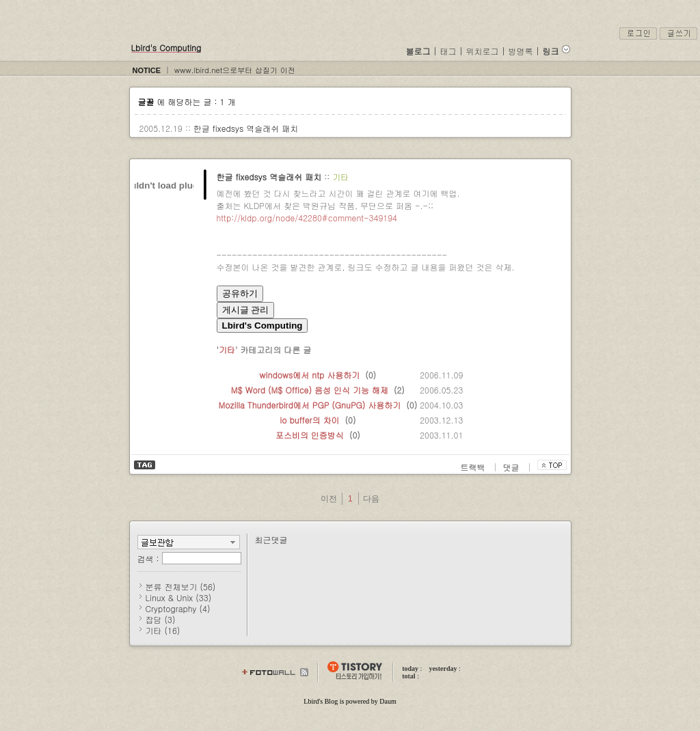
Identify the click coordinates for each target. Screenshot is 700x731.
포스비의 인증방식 (310, 435)
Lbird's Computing (166, 47)
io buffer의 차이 (309, 420)
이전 (329, 499)
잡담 (161, 619)
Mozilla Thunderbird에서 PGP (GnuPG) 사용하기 (310, 405)
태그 (448, 51)
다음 (371, 499)
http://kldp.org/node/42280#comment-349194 (307, 218)
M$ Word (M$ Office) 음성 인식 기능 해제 (310, 390)
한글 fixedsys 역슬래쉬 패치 (246, 128)
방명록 (521, 51)
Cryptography (178, 608)
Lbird (311, 701)
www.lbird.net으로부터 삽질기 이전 (235, 70)
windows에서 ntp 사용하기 (310, 375)
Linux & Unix (179, 597)
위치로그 (483, 51)
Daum (388, 701)
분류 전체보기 (181, 587)
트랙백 (474, 467)
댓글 (513, 467)
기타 (340, 177)
